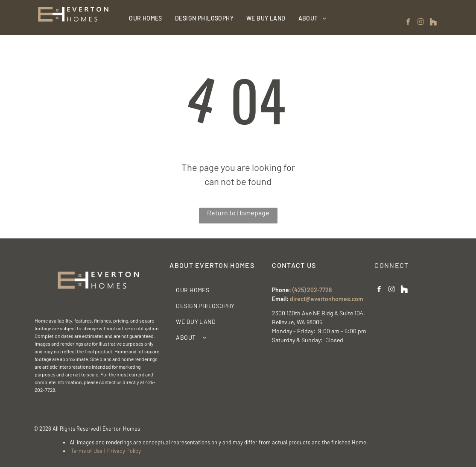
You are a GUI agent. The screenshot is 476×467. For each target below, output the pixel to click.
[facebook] (409, 23)
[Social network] (433, 23)
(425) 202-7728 (312, 290)
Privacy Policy (124, 451)
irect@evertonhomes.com (328, 299)
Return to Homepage (238, 213)
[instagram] (421, 23)
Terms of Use (87, 451)
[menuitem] (146, 18)
